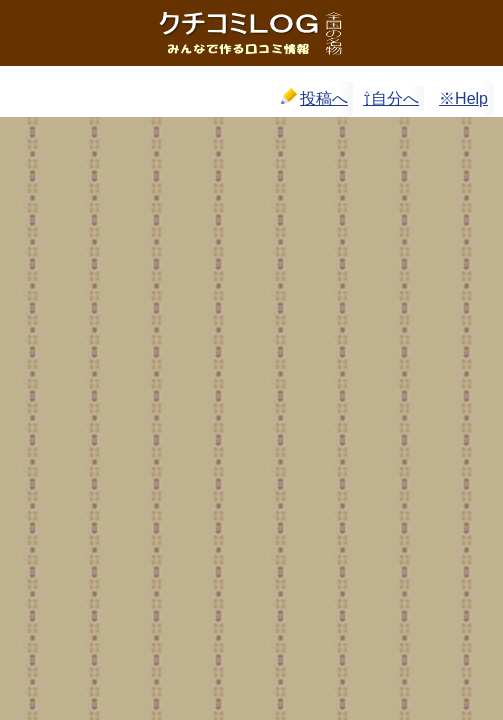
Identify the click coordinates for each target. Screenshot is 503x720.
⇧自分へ (391, 98)
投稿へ (314, 97)
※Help (463, 98)
